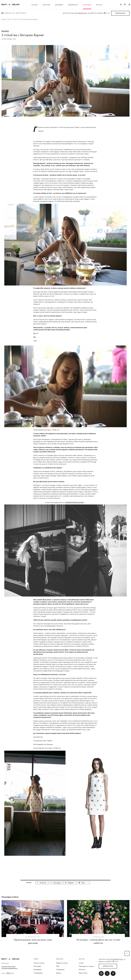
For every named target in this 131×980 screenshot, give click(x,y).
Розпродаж (87, 5)
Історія (81, 963)
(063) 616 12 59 (10, 13)
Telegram (71, 883)
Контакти (82, 969)
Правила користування (8, 966)
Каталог (35, 5)
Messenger (57, 883)
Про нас (99, 5)
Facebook (43, 883)
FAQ (58, 966)
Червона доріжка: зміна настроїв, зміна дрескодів (33, 941)
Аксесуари (46, 5)
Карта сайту (83, 973)
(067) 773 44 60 (21, 13)
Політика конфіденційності (10, 968)
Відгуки (59, 973)
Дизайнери (59, 5)
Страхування (38, 973)
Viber (83, 883)
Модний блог (73, 5)
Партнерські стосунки (86, 966)
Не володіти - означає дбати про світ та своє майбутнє (98, 941)
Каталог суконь (39, 963)
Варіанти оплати (62, 963)
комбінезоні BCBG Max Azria (75, 503)
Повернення (60, 969)
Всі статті (5, 30)
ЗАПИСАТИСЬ (120, 13)
